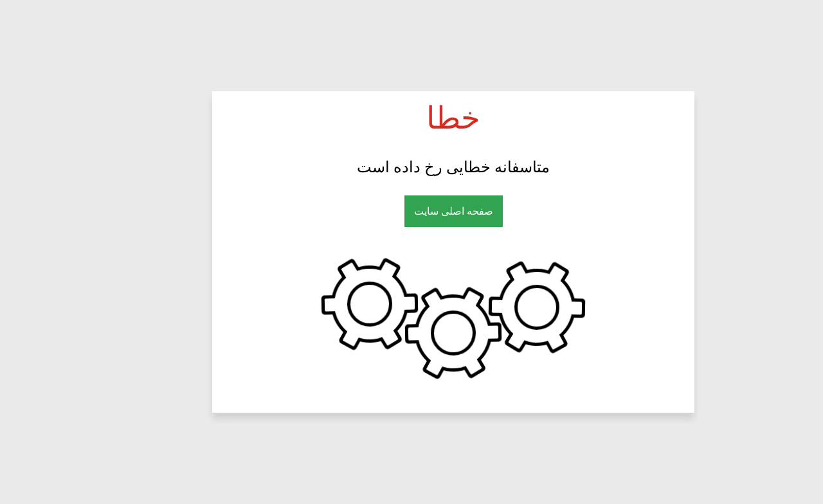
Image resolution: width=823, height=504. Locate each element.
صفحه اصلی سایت (412, 211)
